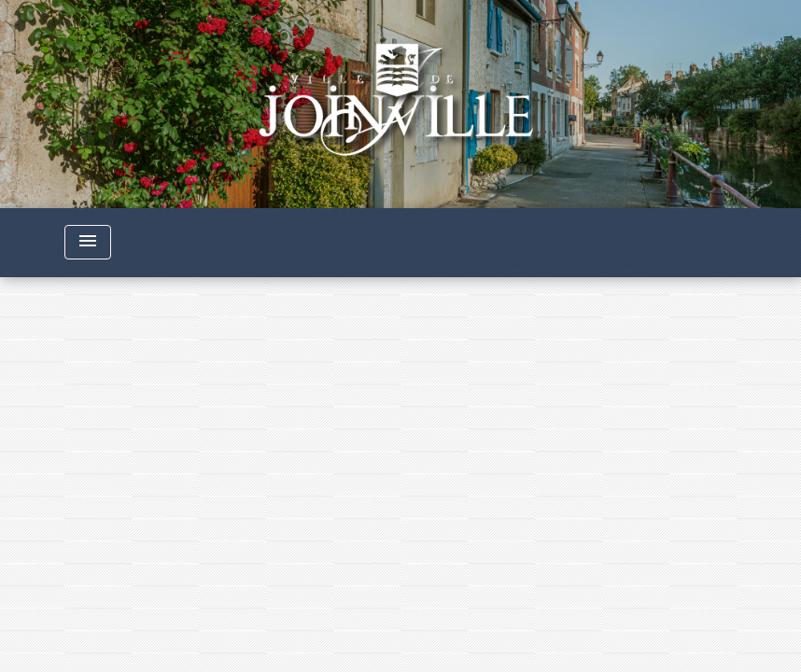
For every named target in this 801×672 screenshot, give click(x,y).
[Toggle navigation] (88, 242)
